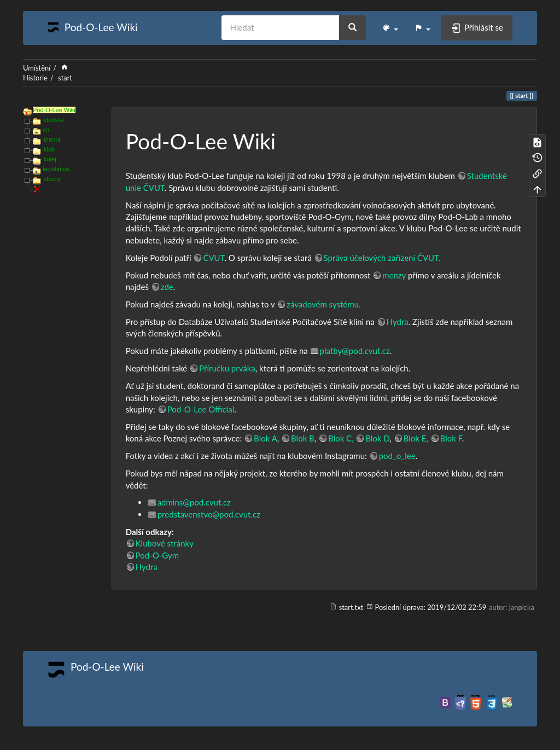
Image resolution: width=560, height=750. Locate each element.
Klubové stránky (165, 543)
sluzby (52, 179)
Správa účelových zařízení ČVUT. (382, 258)
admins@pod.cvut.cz (194, 502)
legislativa (56, 169)
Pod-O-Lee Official (201, 409)
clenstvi (54, 120)
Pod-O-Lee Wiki (54, 110)
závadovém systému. (323, 304)
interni (52, 139)
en (46, 130)
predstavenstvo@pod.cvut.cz (209, 514)
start (65, 78)
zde (167, 287)
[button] (390, 28)
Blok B (303, 438)
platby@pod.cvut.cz (355, 351)
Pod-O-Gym (157, 555)
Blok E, (416, 438)
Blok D (377, 438)
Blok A (266, 438)
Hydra (398, 322)
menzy (394, 275)
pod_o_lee (397, 456)
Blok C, (341, 438)
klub (49, 149)
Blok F (451, 438)
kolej (50, 159)
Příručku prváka (227, 368)
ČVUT (214, 258)
